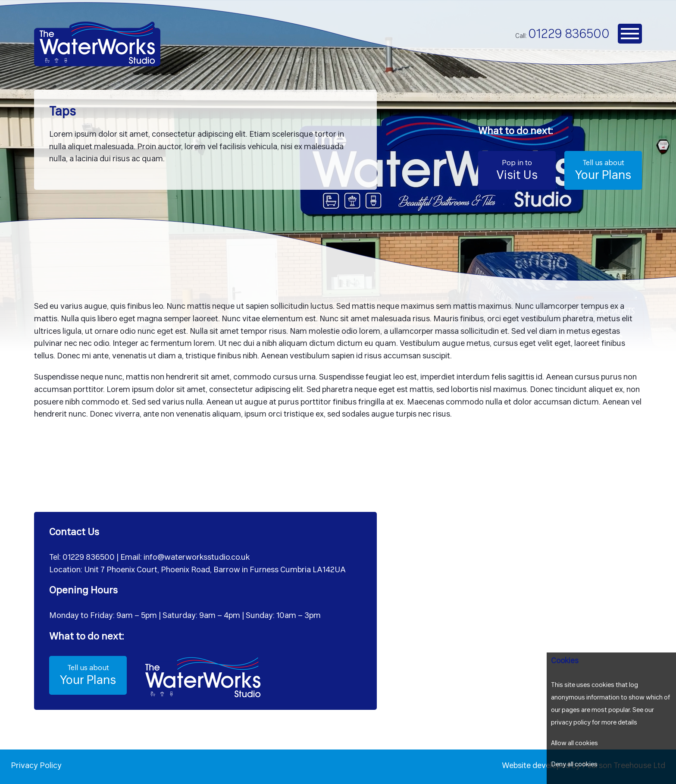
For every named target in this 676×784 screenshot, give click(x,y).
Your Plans (603, 170)
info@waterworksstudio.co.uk (197, 558)
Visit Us (517, 170)
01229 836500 (569, 35)
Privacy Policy (36, 766)
